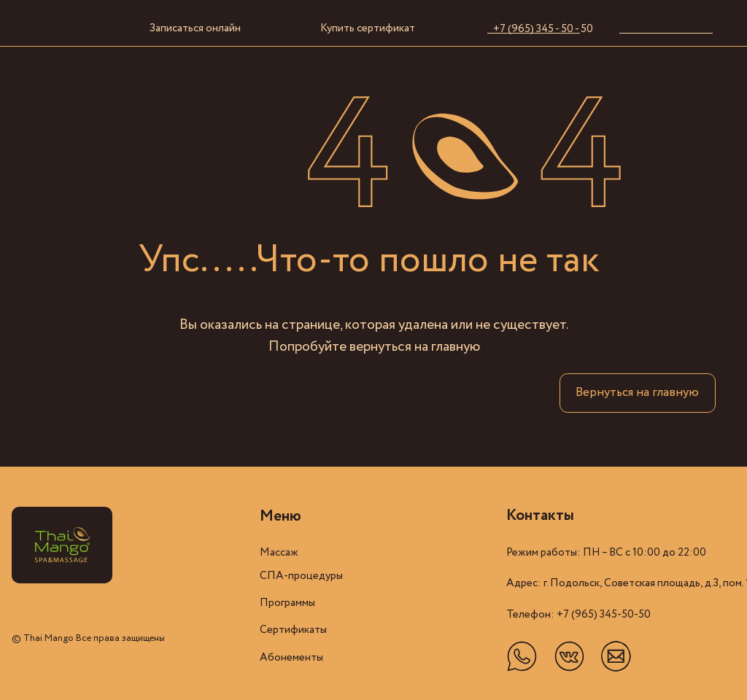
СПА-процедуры (301, 576)
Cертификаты (293, 630)
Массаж (279, 553)
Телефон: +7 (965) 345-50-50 (578, 615)
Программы (287, 603)
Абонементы (291, 658)
